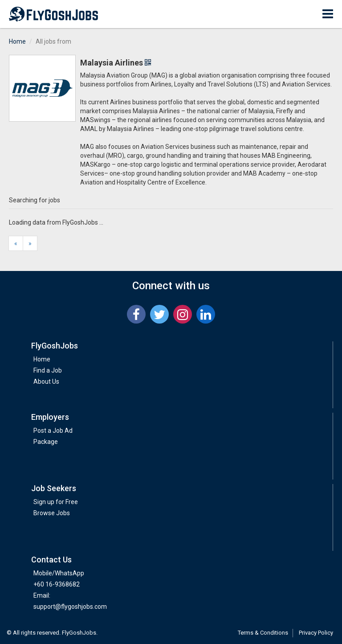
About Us (46, 381)
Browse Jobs (52, 513)
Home (17, 41)
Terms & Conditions (263, 633)
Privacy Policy (316, 633)
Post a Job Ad (53, 431)
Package (46, 442)
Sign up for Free (56, 502)
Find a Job (48, 370)
